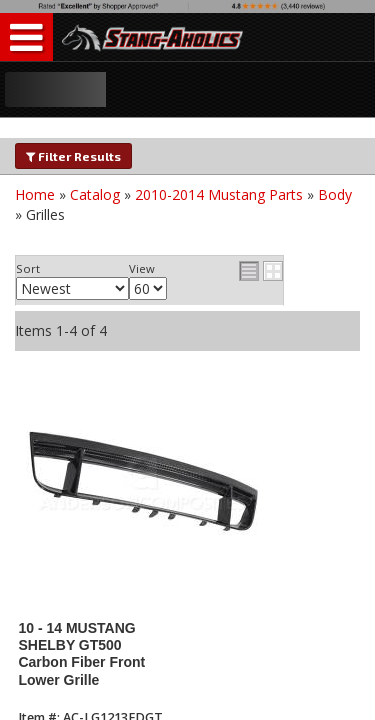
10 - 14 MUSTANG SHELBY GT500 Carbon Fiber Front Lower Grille (81, 654)
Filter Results (73, 156)
